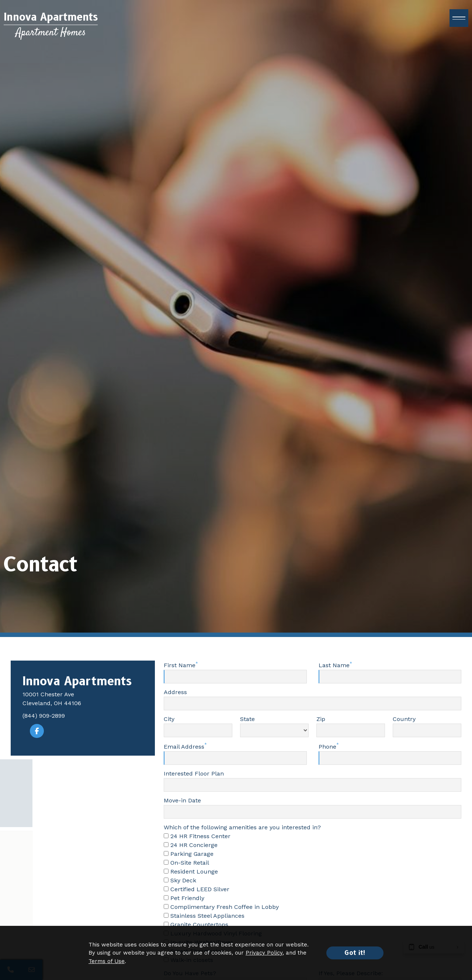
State (247, 719)
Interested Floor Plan (194, 773)
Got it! (355, 953)
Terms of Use (107, 961)
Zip (321, 719)
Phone (327, 747)
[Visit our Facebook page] (37, 731)
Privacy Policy (264, 953)
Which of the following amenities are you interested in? (242, 827)
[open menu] (459, 18)
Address (175, 692)
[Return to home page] (51, 25)
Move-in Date (182, 800)
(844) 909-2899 (44, 716)
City (169, 719)
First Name (180, 665)
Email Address (184, 747)
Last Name (334, 665)
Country (404, 719)
